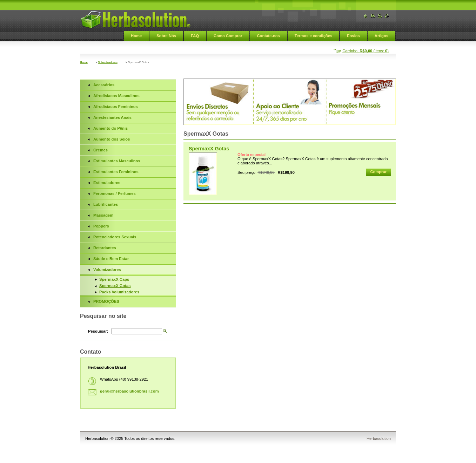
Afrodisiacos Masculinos (116, 96)
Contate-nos (269, 36)
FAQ (195, 36)
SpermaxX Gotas (209, 149)
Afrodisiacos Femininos (116, 107)
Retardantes (105, 248)
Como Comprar (228, 36)
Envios (353, 36)
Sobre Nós (166, 36)
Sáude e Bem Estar (111, 259)
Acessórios (104, 85)
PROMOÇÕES (106, 301)
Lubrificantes (106, 204)
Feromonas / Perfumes (115, 193)
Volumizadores (108, 62)
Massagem (103, 215)
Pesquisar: (98, 331)
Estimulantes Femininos (116, 172)
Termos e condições (313, 36)
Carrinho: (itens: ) (366, 51)
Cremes (100, 150)
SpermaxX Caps (114, 279)
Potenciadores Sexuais (115, 237)
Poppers (101, 226)
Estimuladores (107, 183)
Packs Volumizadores (119, 292)
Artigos (381, 36)
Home (136, 36)
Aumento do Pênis (110, 128)
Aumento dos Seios (112, 139)
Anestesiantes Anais (112, 117)
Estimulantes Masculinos (117, 161)
